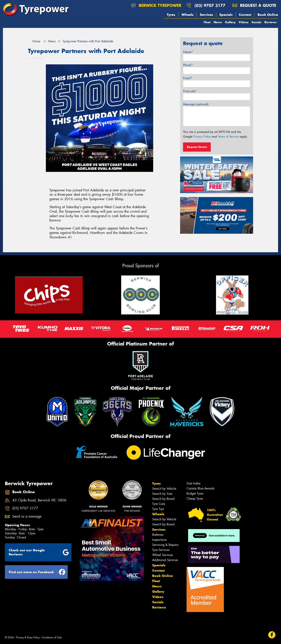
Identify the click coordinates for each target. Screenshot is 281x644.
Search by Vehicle (164, 489)
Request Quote (197, 147)
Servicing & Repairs (165, 545)
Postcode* (190, 91)
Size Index (193, 483)
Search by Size (162, 494)
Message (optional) (196, 104)
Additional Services (165, 560)
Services (206, 15)
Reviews (270, 22)
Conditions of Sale (52, 637)
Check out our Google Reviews (39, 552)
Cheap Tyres (195, 499)
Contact (245, 15)
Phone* (188, 65)
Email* (188, 78)
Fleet (207, 22)
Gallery (230, 22)
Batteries (158, 535)
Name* (188, 52)
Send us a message (27, 517)
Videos (244, 22)
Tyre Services (161, 550)
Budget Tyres (195, 493)
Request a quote (254, 5)
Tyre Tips (158, 509)
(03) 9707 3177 (210, 5)
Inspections (159, 540)
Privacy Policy (202, 137)
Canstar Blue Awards (200, 488)
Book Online (268, 15)
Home (34, 41)
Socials (256, 22)
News (218, 22)
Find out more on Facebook (37, 572)
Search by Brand (163, 499)
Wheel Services (163, 555)
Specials (226, 15)
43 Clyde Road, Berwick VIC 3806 (39, 500)
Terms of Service (228, 137)
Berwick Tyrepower (156, 5)
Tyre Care (159, 504)
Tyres (171, 15)
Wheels (188, 15)
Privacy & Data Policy (28, 637)
